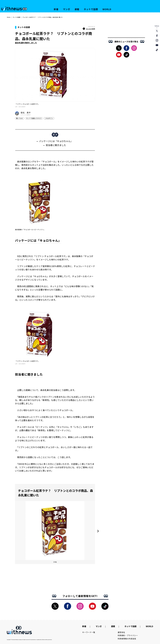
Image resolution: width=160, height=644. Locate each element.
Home (9, 17)
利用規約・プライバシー (128, 635)
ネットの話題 (16, 17)
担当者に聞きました (56, 145)
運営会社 (121, 632)
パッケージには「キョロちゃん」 (56, 141)
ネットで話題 (91, 9)
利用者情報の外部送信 (127, 639)
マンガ (67, 9)
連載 (77, 9)
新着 (56, 9)
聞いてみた (20, 118)
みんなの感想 (89, 29)
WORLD (107, 9)
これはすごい (49, 118)
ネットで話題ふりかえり (34, 118)
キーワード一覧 (89, 632)
